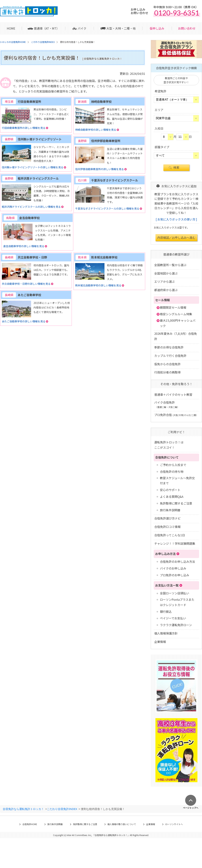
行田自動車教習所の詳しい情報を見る (24, 128)
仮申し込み (157, 28)
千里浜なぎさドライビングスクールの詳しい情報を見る (107, 208)
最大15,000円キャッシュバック (178, 323)
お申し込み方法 (165, 554)
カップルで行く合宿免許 (170, 356)
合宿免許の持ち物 (172, 472)
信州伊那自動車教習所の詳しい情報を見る (100, 169)
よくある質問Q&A (172, 497)
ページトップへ (191, 807)
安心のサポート (170, 490)
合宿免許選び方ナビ (167, 518)
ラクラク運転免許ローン (176, 625)
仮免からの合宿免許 (167, 364)
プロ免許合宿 (176, 415)
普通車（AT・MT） (47, 28)
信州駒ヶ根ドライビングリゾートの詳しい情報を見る (33, 167)
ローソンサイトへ (174, 824)
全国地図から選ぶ (166, 273)
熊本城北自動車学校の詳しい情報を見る (98, 285)
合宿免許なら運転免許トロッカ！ (23, 809)
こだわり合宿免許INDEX (62, 809)
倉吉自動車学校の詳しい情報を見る (24, 246)
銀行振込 (166, 612)
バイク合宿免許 (167, 404)
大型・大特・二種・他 (121, 28)
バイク (82, 28)
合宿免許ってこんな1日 (170, 535)
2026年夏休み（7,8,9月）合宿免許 (176, 336)
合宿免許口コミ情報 (167, 527)
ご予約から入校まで (173, 465)
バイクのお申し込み (173, 568)
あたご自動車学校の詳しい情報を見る (24, 321)
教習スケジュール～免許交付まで (177, 481)
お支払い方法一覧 (167, 585)
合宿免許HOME (30, 824)
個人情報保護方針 (166, 633)
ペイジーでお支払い (173, 618)
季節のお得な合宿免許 (169, 347)
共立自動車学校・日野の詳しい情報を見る (26, 284)
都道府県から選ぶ (166, 290)
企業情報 (160, 642)
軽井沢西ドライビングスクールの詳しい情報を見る (31, 207)
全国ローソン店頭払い (175, 593)
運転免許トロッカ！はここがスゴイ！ (169, 445)
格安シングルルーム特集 (176, 314)
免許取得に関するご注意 (176, 503)
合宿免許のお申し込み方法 (177, 562)
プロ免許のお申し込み (175, 575)
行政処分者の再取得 (167, 372)
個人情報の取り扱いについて (122, 824)
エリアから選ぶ (164, 281)
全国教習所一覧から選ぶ (170, 265)
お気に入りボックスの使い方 (176, 219)
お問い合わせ (187, 28)
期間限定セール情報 (173, 307)
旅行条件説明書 (170, 510)
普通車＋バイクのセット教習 (173, 394)
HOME (11, 28)
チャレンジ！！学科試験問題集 (175, 543)
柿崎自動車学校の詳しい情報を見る (96, 130)
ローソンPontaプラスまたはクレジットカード (177, 602)
